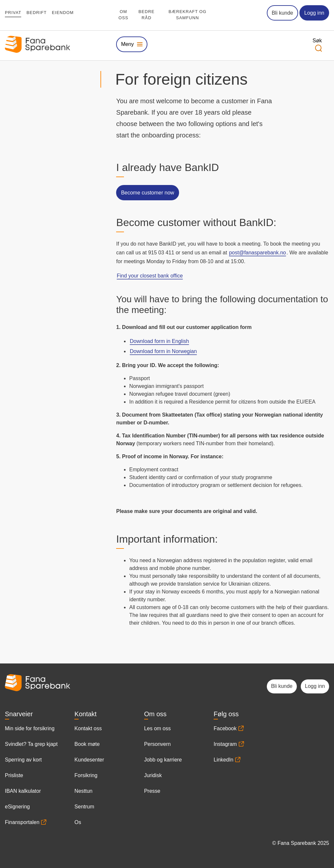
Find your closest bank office (150, 276)
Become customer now (148, 193)
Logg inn (314, 13)
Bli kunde (282, 13)
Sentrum (84, 807)
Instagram (225, 744)
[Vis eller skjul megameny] (132, 44)
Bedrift (37, 13)
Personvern (158, 744)
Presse (152, 791)
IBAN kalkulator (23, 791)
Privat (13, 13)
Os (78, 822)
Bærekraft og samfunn (188, 15)
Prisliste (14, 775)
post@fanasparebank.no (258, 253)
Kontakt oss (88, 728)
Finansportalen (22, 822)
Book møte (87, 744)
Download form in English (159, 341)
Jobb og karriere (163, 760)
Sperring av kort (23, 760)
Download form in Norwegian (163, 351)
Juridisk (153, 775)
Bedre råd (147, 15)
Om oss (123, 15)
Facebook (225, 728)
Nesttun (83, 791)
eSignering (17, 807)
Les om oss (158, 728)
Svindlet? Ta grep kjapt (31, 744)
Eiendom (63, 13)
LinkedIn (224, 760)
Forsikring (86, 775)
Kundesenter (89, 760)
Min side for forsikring (30, 728)
